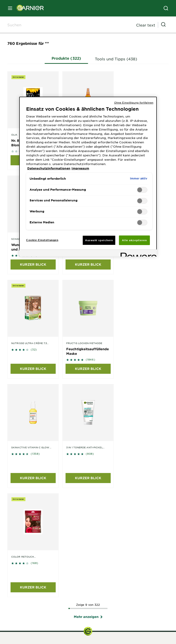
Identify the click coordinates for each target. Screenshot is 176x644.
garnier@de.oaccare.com (88, 508)
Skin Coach (17, 534)
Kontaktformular (88, 447)
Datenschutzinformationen (103, 640)
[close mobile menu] (10, 8)
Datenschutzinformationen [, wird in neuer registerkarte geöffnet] (49, 168)
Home (23, 640)
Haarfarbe (88, 566)
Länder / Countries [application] (27, 625)
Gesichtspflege (88, 556)
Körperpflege (88, 570)
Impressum (70, 640)
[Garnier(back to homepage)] (28, 8)
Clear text (146, 25)
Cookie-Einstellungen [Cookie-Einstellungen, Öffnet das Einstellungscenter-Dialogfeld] (42, 240)
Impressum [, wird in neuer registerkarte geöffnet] (80, 168)
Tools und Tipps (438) (117, 59)
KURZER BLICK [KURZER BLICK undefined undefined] (33, 264)
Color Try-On (18, 528)
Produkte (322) (68, 58)
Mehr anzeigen (88, 398)
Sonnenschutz (88, 575)
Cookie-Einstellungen (142, 640)
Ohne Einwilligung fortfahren (134, 102)
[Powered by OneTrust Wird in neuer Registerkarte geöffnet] (137, 254)
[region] (88, 177)
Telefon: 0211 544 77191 (88, 452)
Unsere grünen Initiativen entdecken (38, 598)
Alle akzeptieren (134, 240)
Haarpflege (88, 561)
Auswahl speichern (99, 240)
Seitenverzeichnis (45, 640)
